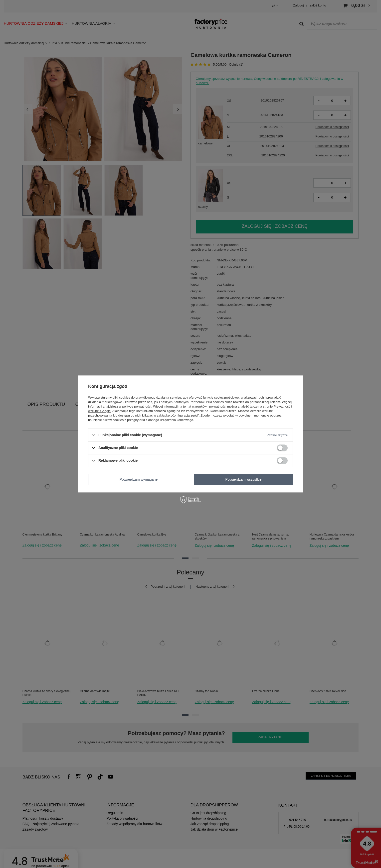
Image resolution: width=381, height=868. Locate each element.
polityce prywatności (137, 406)
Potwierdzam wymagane (139, 479)
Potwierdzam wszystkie (244, 479)
